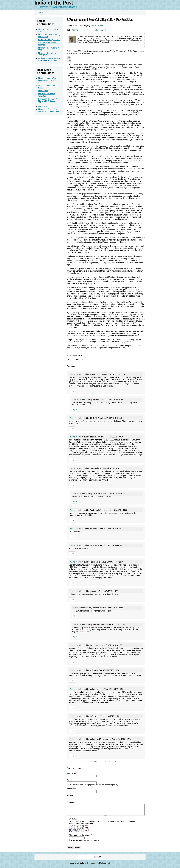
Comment (72, 803)
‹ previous (106, 762)
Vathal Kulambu (45, 106)
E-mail (70, 780)
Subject (70, 796)
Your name (72, 774)
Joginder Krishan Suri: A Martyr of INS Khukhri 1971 (48, 101)
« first (94, 762)
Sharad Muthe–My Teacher (49, 40)
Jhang (83, 30)
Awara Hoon (43, 91)
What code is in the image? (80, 835)
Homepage (71, 789)
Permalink (74, 374)
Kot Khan (75, 30)
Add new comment (75, 360)
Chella (90, 30)
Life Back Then (97, 26)
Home (40, 13)
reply (72, 391)
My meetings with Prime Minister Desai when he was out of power (48, 81)
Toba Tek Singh (100, 30)
